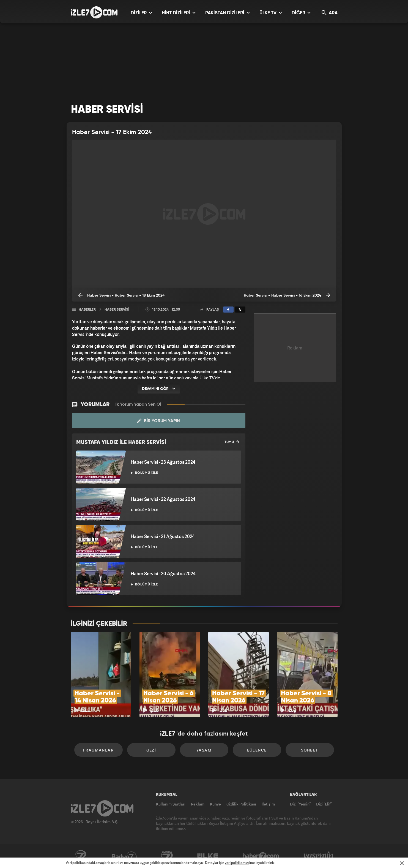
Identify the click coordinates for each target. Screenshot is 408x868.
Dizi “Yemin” (300, 804)
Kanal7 (81, 856)
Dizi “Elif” (324, 804)
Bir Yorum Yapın (159, 421)
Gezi (151, 750)
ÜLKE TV (271, 13)
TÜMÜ (232, 442)
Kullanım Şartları (171, 804)
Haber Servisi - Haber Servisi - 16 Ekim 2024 (287, 295)
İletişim (268, 804)
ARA (330, 13)
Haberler (87, 310)
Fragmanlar (98, 750)
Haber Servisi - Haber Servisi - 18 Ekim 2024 (121, 295)
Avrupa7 (167, 856)
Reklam (198, 804)
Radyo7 (124, 856)
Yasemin (319, 856)
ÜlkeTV (208, 856)
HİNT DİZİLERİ (179, 13)
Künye (215, 804)
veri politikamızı (237, 863)
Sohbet (310, 750)
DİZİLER (141, 13)
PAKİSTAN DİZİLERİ (228, 13)
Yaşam (204, 750)
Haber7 (261, 856)
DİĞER (301, 13)
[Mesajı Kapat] (402, 863)
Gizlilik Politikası (241, 804)
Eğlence (257, 750)
